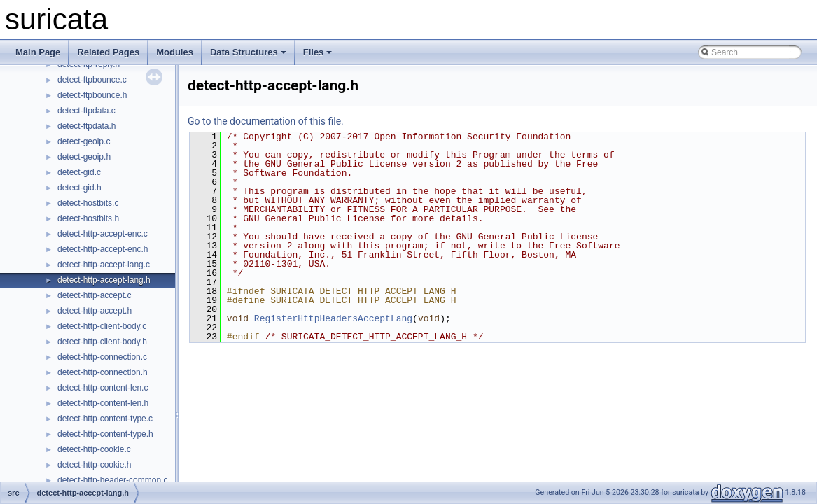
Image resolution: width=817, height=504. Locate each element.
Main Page (38, 52)
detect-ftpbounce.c (92, 80)
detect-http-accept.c (94, 295)
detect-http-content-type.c (105, 419)
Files (318, 52)
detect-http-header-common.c (112, 480)
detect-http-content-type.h (105, 434)
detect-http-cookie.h (94, 465)
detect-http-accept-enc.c (103, 234)
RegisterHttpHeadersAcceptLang (333, 318)
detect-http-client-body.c (102, 326)
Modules (175, 52)
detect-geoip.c (84, 141)
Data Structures (248, 52)
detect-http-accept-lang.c (104, 265)
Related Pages (108, 52)
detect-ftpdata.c (86, 111)
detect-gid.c (79, 172)
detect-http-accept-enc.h (103, 249)
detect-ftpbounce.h (92, 95)
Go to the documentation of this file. (266, 121)
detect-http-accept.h (95, 311)
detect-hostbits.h (88, 218)
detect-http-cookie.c (94, 449)
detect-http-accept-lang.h (104, 280)
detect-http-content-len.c (103, 388)
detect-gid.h (79, 188)
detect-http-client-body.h (102, 342)
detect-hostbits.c (88, 203)
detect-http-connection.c (102, 357)
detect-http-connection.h (103, 372)
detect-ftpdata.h (86, 126)
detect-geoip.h (84, 157)
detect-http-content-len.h (103, 403)
